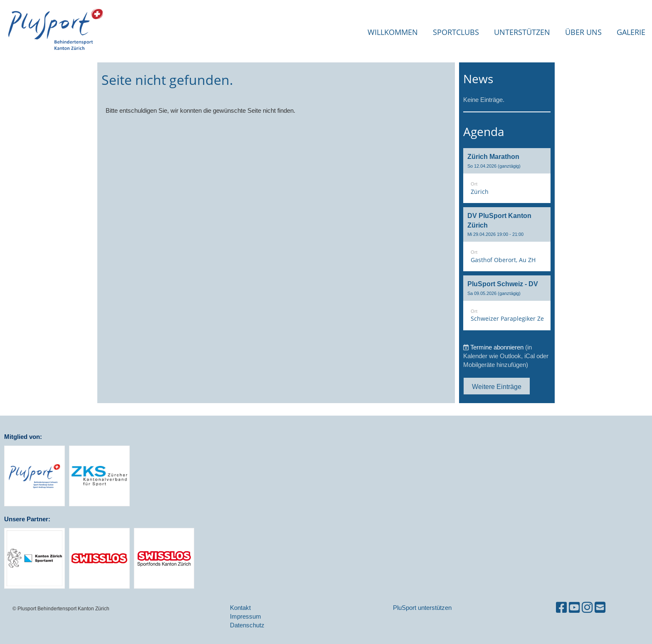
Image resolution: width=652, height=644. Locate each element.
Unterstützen (522, 32)
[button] (507, 176)
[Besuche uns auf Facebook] (561, 608)
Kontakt (240, 608)
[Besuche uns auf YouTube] (574, 608)
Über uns (583, 32)
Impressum (246, 616)
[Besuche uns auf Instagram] (587, 608)
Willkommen (393, 32)
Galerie (631, 32)
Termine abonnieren (497, 347)
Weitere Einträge (497, 386)
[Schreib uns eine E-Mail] (600, 608)
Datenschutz (247, 625)
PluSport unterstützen (422, 608)
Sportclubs (456, 32)
